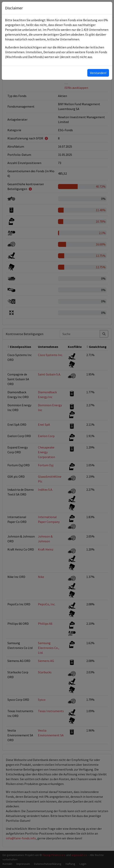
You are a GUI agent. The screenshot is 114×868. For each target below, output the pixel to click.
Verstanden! (98, 73)
